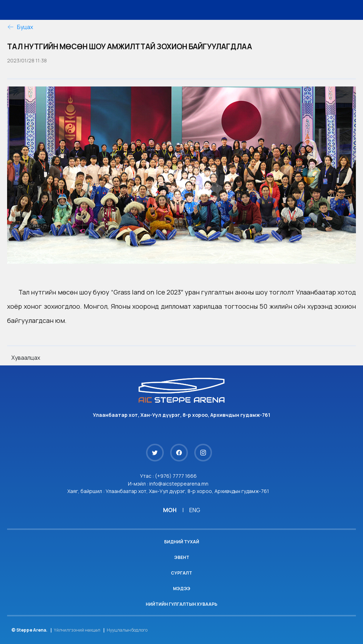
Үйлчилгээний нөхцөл (77, 630)
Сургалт (181, 573)
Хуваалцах (26, 358)
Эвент (182, 557)
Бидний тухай (182, 542)
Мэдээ (182, 589)
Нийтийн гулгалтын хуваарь (181, 604)
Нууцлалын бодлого (127, 630)
